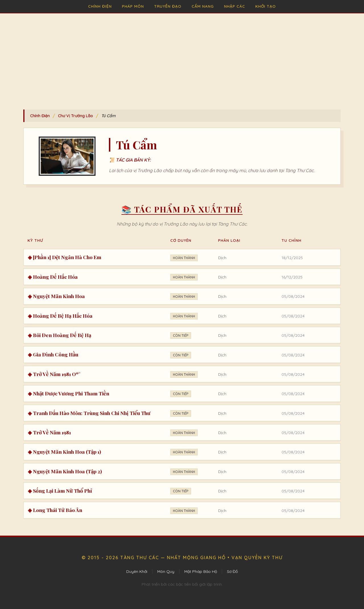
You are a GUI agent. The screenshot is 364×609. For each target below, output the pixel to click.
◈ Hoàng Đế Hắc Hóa (53, 277)
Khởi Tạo (266, 6)
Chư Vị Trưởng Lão (76, 116)
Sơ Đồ (232, 571)
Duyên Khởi (137, 571)
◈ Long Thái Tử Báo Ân (55, 510)
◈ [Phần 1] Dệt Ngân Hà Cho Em (65, 257)
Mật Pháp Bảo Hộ (201, 571)
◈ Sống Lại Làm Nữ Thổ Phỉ (60, 491)
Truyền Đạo (168, 6)
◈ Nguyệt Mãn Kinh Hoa (56, 296)
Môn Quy (166, 571)
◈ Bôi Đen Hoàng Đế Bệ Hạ (60, 335)
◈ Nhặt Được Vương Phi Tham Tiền (69, 393)
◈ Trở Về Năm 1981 (49, 432)
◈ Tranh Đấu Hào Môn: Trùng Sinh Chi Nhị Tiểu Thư (89, 413)
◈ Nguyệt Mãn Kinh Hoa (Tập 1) (64, 452)
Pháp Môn (133, 6)
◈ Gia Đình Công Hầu (53, 354)
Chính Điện (100, 6)
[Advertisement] (182, 56)
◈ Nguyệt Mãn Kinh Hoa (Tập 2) (65, 471)
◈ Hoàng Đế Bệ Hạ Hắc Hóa (60, 316)
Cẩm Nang (203, 6)
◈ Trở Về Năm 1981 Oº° (54, 374)
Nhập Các (235, 6)
